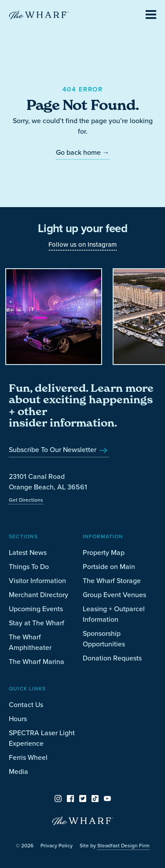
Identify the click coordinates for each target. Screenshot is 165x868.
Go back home (83, 152)
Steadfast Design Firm (123, 846)
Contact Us (26, 705)
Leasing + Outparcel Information (114, 614)
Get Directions (26, 500)
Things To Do (29, 567)
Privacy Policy (57, 846)
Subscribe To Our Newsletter (59, 450)
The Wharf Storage (112, 581)
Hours (18, 719)
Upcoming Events (36, 609)
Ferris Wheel (28, 757)
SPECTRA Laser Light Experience (42, 738)
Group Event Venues (114, 595)
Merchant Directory (38, 595)
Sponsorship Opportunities (104, 639)
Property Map (104, 553)
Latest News (28, 553)
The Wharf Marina (37, 662)
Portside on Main (109, 567)
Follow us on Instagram (82, 244)
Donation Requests (112, 658)
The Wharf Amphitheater (30, 642)
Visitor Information (37, 581)
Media (18, 771)
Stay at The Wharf (37, 623)
